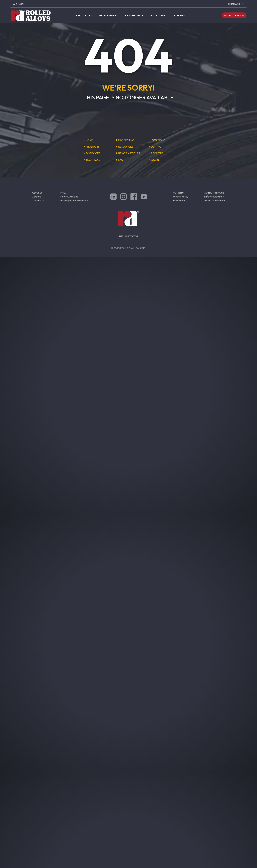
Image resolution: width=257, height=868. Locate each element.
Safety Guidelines (214, 196)
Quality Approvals (214, 193)
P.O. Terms (178, 193)
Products (83, 15)
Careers (36, 196)
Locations (157, 15)
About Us (37, 193)
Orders (179, 15)
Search (20, 4)
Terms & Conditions (215, 200)
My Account (233, 15)
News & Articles (69, 196)
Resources (133, 15)
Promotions (179, 200)
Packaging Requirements (74, 200)
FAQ (63, 193)
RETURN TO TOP (128, 236)
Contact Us (236, 4)
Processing (108, 15)
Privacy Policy (180, 196)
